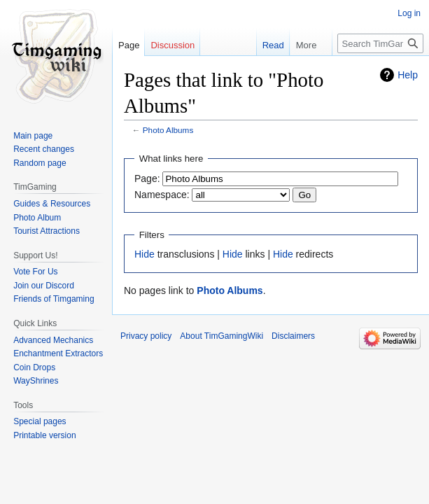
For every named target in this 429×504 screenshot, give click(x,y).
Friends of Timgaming (54, 299)
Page (129, 45)
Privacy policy (146, 336)
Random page (40, 163)
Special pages (40, 421)
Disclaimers (293, 336)
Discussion (173, 45)
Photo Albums (168, 130)
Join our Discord (44, 286)
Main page (33, 136)
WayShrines (36, 381)
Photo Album (37, 218)
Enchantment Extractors (58, 353)
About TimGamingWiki (221, 336)
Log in (409, 13)
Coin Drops (34, 367)
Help (408, 75)
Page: (147, 178)
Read (264, 45)
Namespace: (162, 195)
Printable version (44, 435)
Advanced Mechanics (53, 340)
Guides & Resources (52, 204)
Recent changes (44, 149)
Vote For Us (35, 272)
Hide (145, 254)
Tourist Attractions (47, 231)
